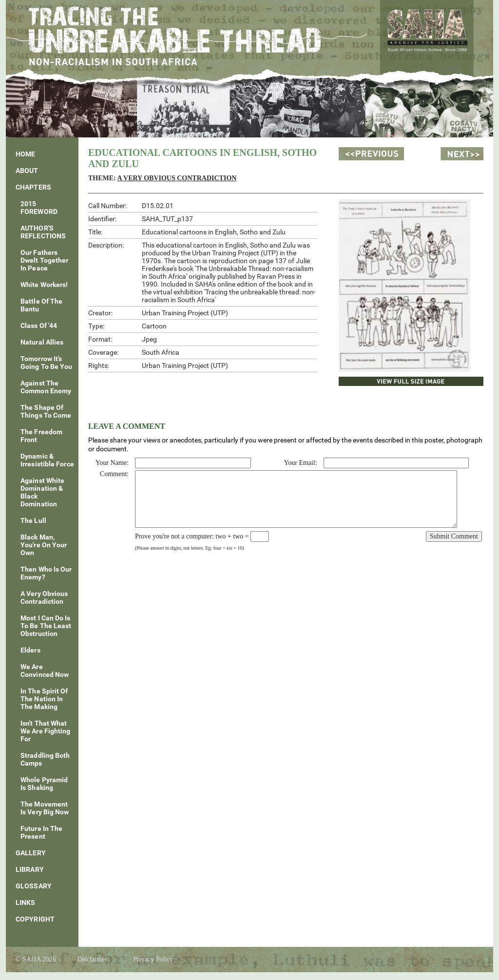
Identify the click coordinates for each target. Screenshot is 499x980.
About (27, 171)
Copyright (35, 919)
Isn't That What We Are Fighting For (46, 731)
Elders (30, 650)
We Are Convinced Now (45, 671)
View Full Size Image (379, 380)
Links (26, 903)
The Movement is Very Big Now (45, 808)
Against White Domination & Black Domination (42, 492)
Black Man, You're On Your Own (44, 545)
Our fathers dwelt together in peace (44, 260)
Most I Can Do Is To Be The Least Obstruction (46, 626)
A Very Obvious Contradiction (44, 597)
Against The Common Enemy (46, 387)
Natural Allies (42, 342)
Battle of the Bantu (41, 305)
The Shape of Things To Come (46, 411)
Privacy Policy (153, 959)
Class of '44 (39, 326)
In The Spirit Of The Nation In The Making (44, 699)
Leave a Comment (127, 426)
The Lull (33, 520)
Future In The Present (41, 832)
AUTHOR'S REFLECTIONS (43, 232)
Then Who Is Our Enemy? (46, 573)
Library (30, 869)
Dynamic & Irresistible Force (47, 460)
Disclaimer (92, 959)
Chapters (33, 187)
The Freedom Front (41, 436)
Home (25, 154)
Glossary (34, 886)
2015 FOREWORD (39, 208)
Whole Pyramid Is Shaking (44, 784)
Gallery (31, 853)
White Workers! (44, 285)
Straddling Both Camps (45, 759)
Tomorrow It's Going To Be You (47, 363)
